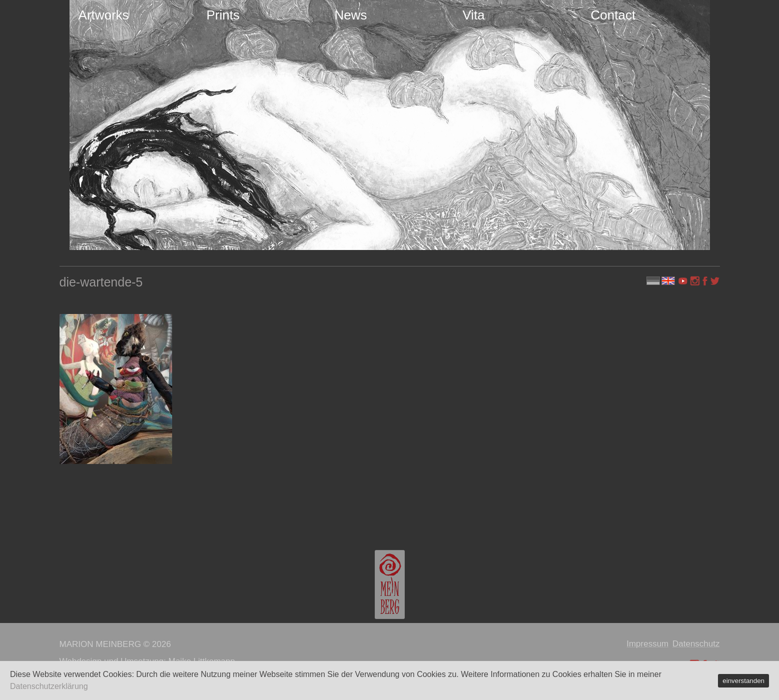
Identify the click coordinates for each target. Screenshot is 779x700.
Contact (613, 15)
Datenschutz (696, 644)
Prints (223, 15)
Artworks (104, 15)
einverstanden (743, 681)
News (351, 15)
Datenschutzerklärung (49, 686)
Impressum (647, 644)
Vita (474, 15)
